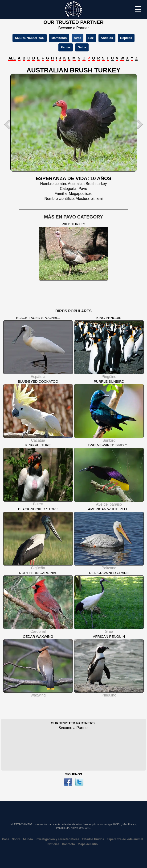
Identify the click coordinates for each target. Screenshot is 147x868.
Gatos (82, 47)
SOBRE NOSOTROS (29, 38)
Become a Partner (74, 28)
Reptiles (126, 38)
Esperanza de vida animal (125, 839)
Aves (78, 38)
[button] (12, 124)
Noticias (53, 844)
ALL (12, 58)
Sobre (16, 839)
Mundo (28, 839)
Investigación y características (57, 839)
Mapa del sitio (88, 844)
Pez (91, 38)
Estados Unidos (93, 839)
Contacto (68, 844)
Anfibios (107, 38)
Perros (66, 47)
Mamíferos (59, 38)
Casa (6, 839)
